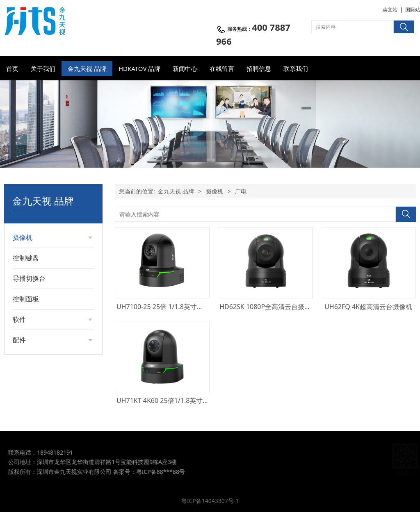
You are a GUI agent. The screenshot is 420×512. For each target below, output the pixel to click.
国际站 (413, 10)
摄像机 (23, 237)
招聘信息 (259, 68)
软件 (19, 319)
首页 (12, 68)
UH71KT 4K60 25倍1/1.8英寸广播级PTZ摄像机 (185, 400)
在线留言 (222, 68)
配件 (19, 340)
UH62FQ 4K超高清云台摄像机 (368, 307)
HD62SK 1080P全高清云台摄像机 (268, 307)
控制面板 (26, 299)
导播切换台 (29, 278)
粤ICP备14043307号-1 (210, 501)
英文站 (390, 10)
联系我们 (296, 68)
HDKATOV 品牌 (139, 68)
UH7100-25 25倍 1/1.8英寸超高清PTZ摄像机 (182, 307)
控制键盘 (26, 258)
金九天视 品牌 (87, 68)
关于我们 (43, 68)
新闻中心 (185, 68)
